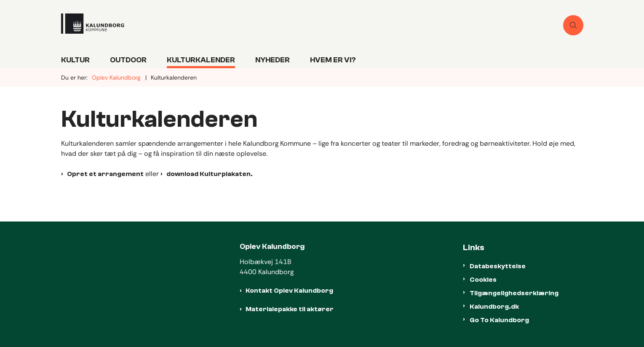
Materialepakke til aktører (290, 309)
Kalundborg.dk (494, 307)
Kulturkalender (201, 60)
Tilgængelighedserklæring (514, 293)
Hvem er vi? (333, 60)
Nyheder (273, 60)
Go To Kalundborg (499, 320)
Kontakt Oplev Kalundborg (289, 291)
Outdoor (128, 60)
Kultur (75, 60)
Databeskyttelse (498, 266)
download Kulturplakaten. (210, 174)
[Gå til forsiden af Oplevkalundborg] (310, 25)
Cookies (483, 280)
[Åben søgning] (573, 25)
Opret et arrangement (105, 174)
